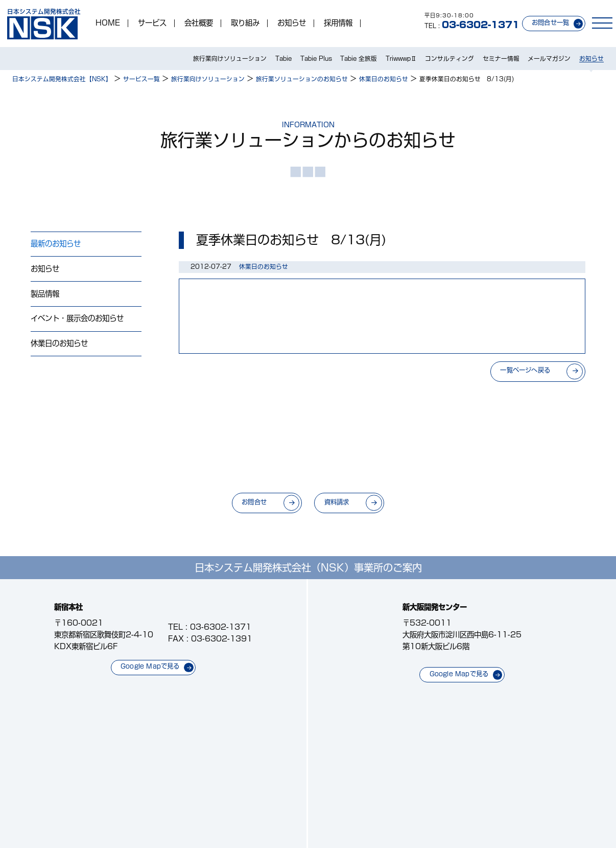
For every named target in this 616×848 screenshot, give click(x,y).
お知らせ (292, 23)
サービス (152, 23)
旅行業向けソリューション (230, 59)
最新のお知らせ (56, 244)
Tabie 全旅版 (359, 59)
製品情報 (45, 294)
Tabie (283, 59)
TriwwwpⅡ (401, 59)
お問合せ (254, 502)
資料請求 (337, 502)
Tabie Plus (316, 59)
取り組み (245, 23)
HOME (108, 23)
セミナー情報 (501, 59)
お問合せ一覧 (550, 22)
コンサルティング (449, 59)
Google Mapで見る (150, 666)
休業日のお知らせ (59, 343)
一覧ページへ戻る (525, 370)
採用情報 (338, 23)
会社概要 (199, 23)
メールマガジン (549, 59)
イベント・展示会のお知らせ (77, 318)
